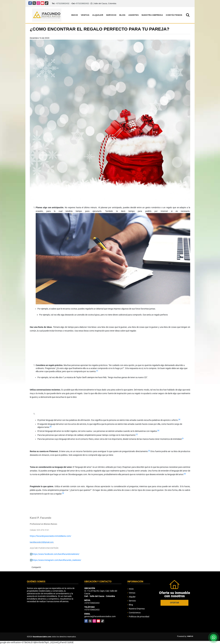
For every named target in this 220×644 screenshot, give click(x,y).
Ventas (85, 15)
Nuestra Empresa (152, 15)
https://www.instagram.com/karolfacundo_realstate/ (57, 560)
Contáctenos (174, 15)
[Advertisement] (83, 347)
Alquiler (98, 15)
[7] (137, 435)
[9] (63, 493)
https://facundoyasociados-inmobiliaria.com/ (51, 536)
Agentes (133, 15)
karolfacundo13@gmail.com (42, 542)
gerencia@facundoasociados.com (100, 616)
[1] (97, 371)
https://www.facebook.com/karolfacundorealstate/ (56, 554)
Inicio (75, 15)
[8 (183, 439)
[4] (179, 420)
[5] (51, 427)
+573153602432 (62, 3)
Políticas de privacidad (139, 617)
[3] (185, 474)
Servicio (111, 15)
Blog (122, 15)
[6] (158, 431)
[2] (149, 451)
